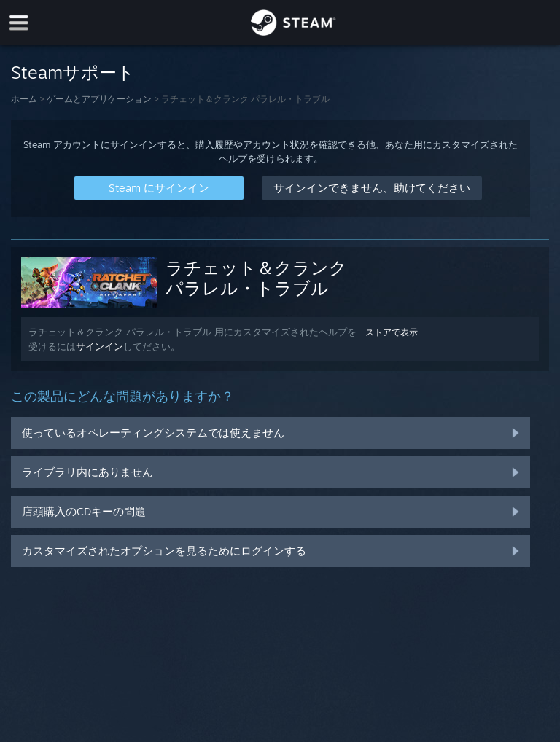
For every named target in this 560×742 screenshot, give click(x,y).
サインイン (100, 346)
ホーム (24, 99)
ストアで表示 (392, 332)
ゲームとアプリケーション (99, 99)
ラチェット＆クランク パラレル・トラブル (256, 278)
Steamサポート (73, 72)
